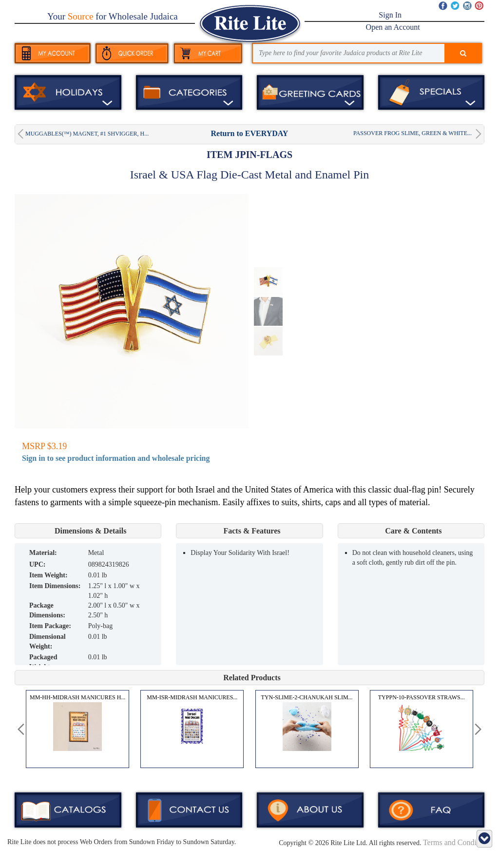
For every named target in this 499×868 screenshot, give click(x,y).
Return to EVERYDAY (250, 133)
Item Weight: (48, 575)
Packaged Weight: (43, 662)
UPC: (37, 564)
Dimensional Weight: (48, 641)
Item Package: (50, 626)
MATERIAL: (43, 553)
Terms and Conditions (457, 842)
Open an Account (393, 27)
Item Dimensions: (55, 586)
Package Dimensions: (47, 610)
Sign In (390, 15)
